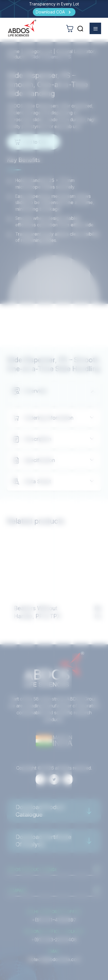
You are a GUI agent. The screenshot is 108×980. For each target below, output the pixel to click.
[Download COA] (54, 12)
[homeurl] (22, 28)
